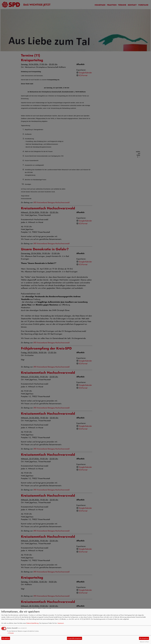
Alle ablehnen (6, 638)
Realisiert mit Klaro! (144, 642)
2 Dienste (10, 633)
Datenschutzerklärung (33, 623)
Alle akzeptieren (144, 638)
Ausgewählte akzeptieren (74, 638)
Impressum (61, 623)
